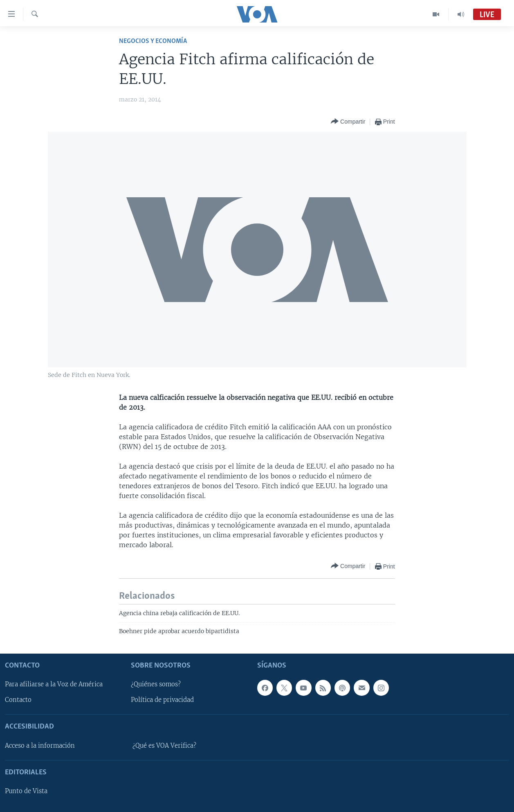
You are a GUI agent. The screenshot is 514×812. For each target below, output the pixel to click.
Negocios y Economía (153, 41)
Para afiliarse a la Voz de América (54, 684)
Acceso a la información (40, 745)
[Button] (348, 122)
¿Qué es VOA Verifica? (164, 745)
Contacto (18, 700)
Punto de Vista (26, 791)
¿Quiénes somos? (156, 684)
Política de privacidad (162, 700)
